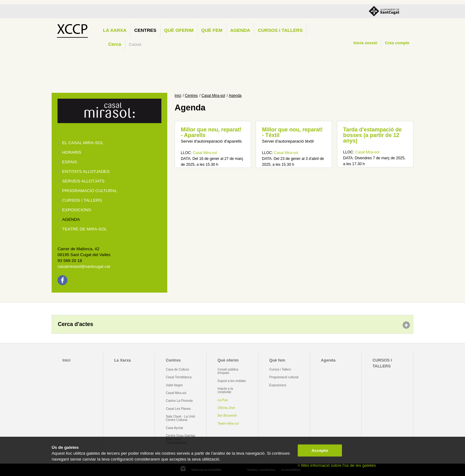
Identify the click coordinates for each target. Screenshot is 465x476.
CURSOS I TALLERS (280, 30)
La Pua (223, 400)
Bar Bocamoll (227, 416)
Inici (178, 96)
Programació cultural (90, 191)
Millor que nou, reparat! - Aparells (211, 132)
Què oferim (179, 30)
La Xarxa (115, 30)
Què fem (212, 30)
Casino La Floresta (179, 401)
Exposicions (77, 210)
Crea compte (397, 43)
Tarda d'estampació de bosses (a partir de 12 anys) (373, 135)
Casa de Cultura (177, 369)
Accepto (320, 450)
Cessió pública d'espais (228, 371)
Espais (70, 162)
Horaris (72, 152)
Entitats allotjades (86, 172)
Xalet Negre (174, 385)
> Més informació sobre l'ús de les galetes (337, 465)
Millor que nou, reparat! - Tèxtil (292, 132)
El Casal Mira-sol (83, 143)
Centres (145, 30)
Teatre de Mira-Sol (85, 229)
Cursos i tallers (82, 200)
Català (135, 44)
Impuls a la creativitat (225, 390)
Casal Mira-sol (213, 96)
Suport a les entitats (232, 381)
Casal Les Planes (178, 409)
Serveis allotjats (83, 181)
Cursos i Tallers (280, 369)
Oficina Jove (226, 408)
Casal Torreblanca (179, 377)
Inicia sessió (365, 43)
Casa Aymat (174, 428)
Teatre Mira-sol (228, 424)
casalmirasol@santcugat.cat (84, 266)
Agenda (240, 30)
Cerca (115, 44)
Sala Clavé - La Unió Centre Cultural (180, 418)
